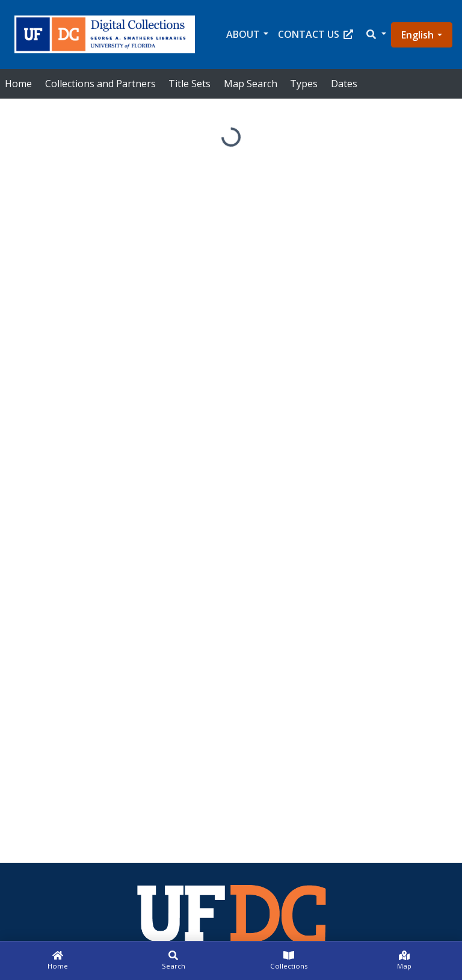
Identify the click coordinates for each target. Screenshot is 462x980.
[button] (375, 35)
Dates (344, 84)
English (417, 35)
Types (304, 84)
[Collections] (289, 961)
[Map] (404, 961)
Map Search (251, 84)
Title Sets (189, 84)
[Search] (173, 961)
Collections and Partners (100, 84)
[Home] (58, 961)
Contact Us (316, 34)
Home (18, 84)
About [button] (243, 34)
